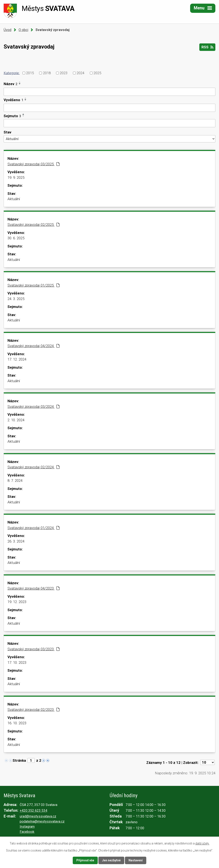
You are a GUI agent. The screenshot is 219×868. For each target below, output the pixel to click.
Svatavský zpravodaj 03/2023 (34, 649)
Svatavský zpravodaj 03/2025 (34, 164)
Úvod (7, 30)
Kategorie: (12, 73)
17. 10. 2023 (17, 662)
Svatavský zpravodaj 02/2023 (34, 710)
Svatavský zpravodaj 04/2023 (34, 588)
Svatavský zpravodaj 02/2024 (34, 467)
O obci (23, 30)
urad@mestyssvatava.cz (38, 816)
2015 (30, 73)
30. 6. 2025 (16, 238)
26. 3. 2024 (16, 541)
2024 (80, 73)
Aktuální (14, 199)
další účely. (202, 843)
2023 (64, 73)
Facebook (27, 832)
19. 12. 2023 (17, 602)
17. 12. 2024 (17, 359)
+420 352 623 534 (33, 811)
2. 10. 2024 (16, 420)
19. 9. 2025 (16, 177)
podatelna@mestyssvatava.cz (42, 821)
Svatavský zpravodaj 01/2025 (34, 285)
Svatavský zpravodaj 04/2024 (34, 346)
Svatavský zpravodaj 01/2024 (34, 528)
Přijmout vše (85, 860)
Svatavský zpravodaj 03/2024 (34, 407)
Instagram (27, 827)
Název (11, 84)
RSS (207, 47)
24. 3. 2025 (16, 299)
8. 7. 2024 (15, 481)
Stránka (19, 760)
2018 (47, 73)
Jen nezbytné (111, 860)
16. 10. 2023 (17, 723)
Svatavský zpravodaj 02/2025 (34, 225)
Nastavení (136, 860)
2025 (97, 73)
